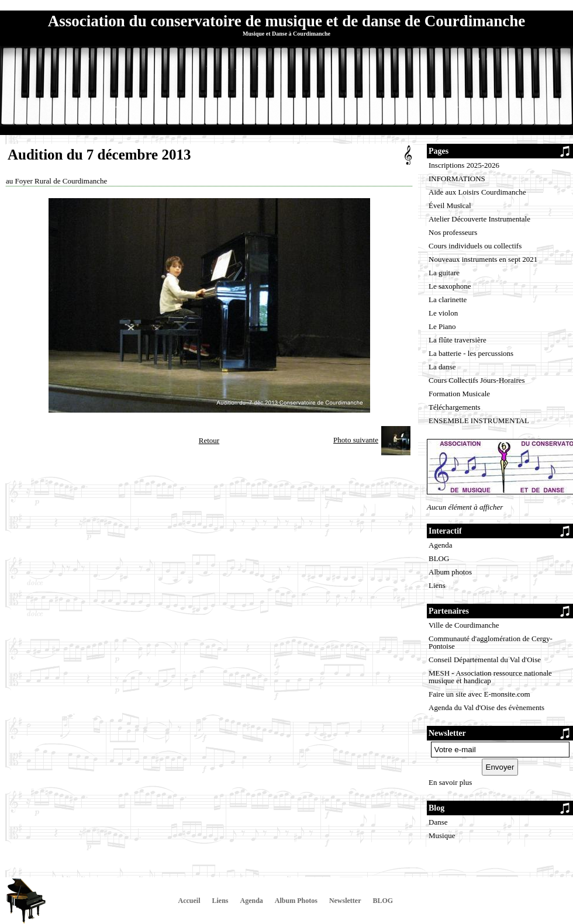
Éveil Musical (450, 205)
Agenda (440, 545)
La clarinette (448, 300)
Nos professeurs (453, 232)
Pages (439, 151)
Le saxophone (450, 286)
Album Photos (296, 901)
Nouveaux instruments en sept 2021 (483, 259)
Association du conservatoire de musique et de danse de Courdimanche (286, 21)
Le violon (443, 313)
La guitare (444, 273)
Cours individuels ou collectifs (475, 246)
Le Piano (442, 326)
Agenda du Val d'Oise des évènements (486, 707)
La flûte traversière (458, 340)
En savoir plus (450, 782)
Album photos (450, 572)
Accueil (189, 901)
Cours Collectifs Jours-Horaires (477, 380)
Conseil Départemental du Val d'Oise (485, 660)
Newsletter (345, 901)
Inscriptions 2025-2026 (464, 165)
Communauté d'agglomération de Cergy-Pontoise (491, 642)
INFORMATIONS (457, 179)
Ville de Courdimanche (464, 625)
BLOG (439, 558)
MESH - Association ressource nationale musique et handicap (490, 677)
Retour (209, 440)
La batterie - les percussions (471, 353)
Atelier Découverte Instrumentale (479, 219)
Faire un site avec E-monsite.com (479, 694)
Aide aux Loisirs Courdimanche (477, 192)
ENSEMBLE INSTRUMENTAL (479, 421)
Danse (438, 822)
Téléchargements (455, 407)
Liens (437, 585)
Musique (442, 835)
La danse (442, 367)
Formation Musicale (459, 394)
